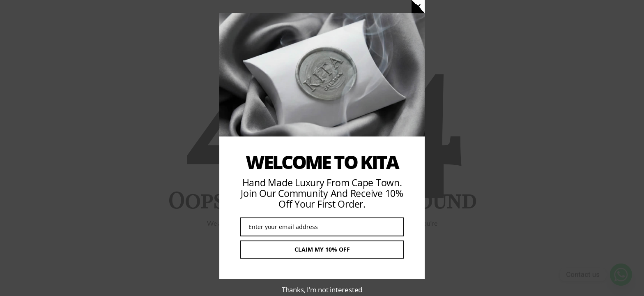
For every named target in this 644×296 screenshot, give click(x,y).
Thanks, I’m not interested (322, 290)
